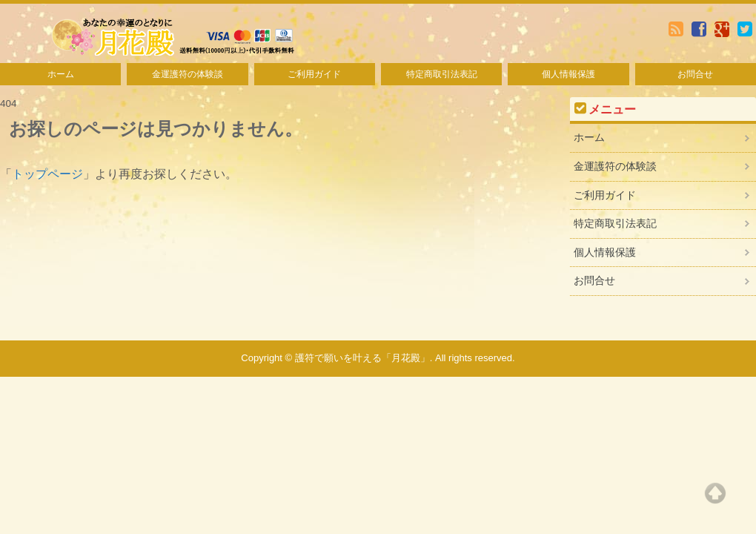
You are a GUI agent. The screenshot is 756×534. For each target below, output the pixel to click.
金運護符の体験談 (188, 74)
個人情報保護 (568, 74)
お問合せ (695, 74)
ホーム (61, 74)
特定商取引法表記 (442, 74)
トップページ (47, 174)
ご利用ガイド (314, 74)
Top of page (715, 493)
